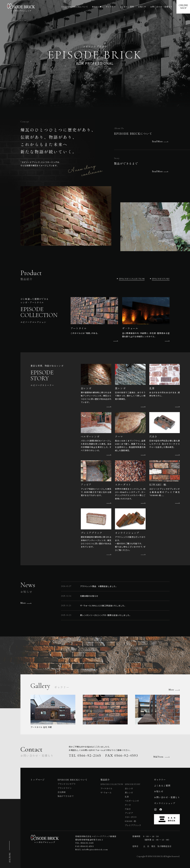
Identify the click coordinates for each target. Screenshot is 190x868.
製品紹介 (95, 7)
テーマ (128, 805)
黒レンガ (129, 793)
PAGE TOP (10, 858)
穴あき (128, 809)
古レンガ (129, 788)
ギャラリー (111, 7)
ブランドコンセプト (67, 784)
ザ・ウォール (106, 793)
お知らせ (142, 7)
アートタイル (106, 788)
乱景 (127, 797)
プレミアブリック (133, 825)
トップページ (38, 780)
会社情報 (62, 792)
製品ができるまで (66, 796)
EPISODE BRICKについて (73, 7)
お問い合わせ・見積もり (161, 7)
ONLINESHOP (183, 7)
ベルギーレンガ (132, 801)
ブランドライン (65, 788)
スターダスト (131, 817)
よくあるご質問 (127, 7)
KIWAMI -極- (131, 821)
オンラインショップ (165, 803)
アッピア (129, 813)
